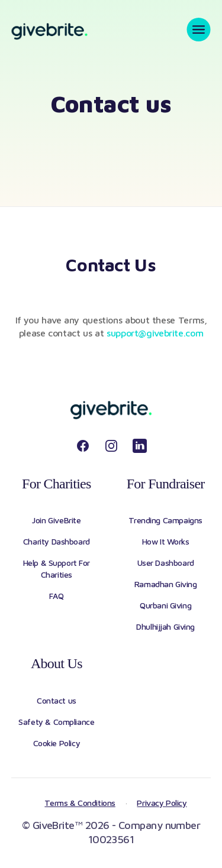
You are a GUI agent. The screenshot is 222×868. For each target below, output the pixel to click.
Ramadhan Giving (166, 584)
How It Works (166, 541)
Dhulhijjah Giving (165, 626)
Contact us (57, 700)
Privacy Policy (162, 803)
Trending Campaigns (165, 520)
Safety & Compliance (56, 722)
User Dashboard (166, 563)
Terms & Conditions (80, 803)
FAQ (56, 596)
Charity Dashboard (57, 541)
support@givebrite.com (155, 333)
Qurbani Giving (165, 605)
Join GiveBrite (56, 520)
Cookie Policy (57, 743)
